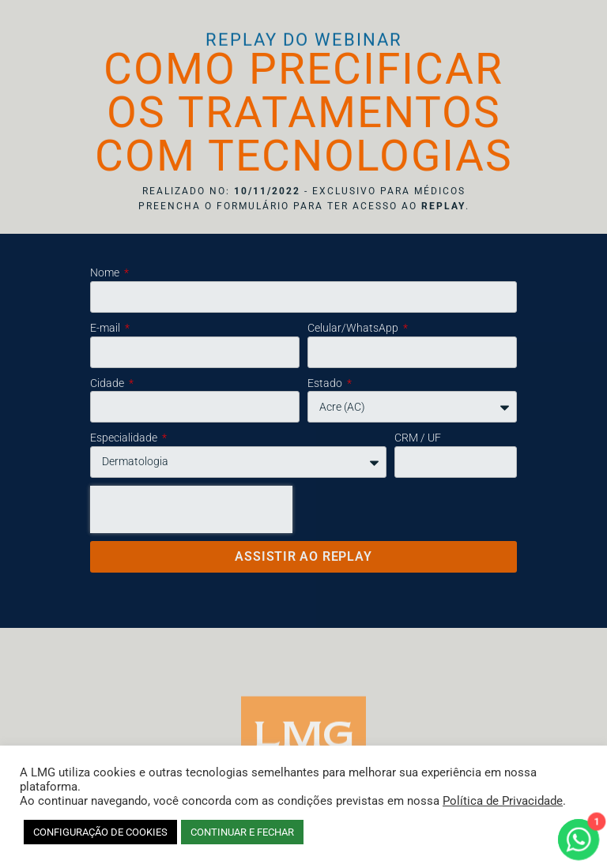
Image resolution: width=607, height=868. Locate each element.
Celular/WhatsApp (354, 328)
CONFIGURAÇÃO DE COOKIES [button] (100, 832)
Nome (106, 272)
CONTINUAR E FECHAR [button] (242, 832)
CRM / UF (418, 438)
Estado (326, 383)
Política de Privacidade (503, 801)
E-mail (106, 328)
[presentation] (191, 509)
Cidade (108, 383)
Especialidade (125, 438)
